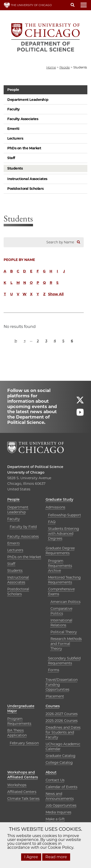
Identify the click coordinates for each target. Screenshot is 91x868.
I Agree (31, 857)
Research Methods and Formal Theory (66, 644)
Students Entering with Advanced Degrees (64, 534)
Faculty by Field (23, 527)
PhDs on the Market (24, 148)
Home (51, 67)
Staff (11, 158)
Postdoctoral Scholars (25, 189)
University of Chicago (26, 472)
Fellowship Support (65, 515)
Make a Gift (55, 819)
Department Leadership (28, 100)
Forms (54, 670)
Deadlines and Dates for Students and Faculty (63, 732)
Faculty (13, 109)
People (13, 90)
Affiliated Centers (22, 792)
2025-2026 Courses (62, 721)
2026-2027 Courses (62, 714)
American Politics (66, 602)
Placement (55, 696)
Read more (56, 857)
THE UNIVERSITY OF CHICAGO (28, 5)
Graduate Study (59, 499)
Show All (56, 294)
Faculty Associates (23, 119)
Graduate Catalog (61, 756)
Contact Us (55, 780)
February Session (24, 743)
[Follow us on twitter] (80, 402)
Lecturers (15, 138)
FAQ (52, 522)
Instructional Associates (27, 179)
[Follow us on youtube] (80, 415)
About (51, 772)
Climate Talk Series (23, 799)
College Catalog (59, 763)
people (65, 67)
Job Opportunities (61, 805)
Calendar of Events (62, 787)
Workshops (17, 785)
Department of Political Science (35, 467)
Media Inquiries (58, 812)
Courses (53, 706)
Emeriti (13, 129)
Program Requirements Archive (60, 566)
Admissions (55, 507)
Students (15, 168)
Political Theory (64, 632)
